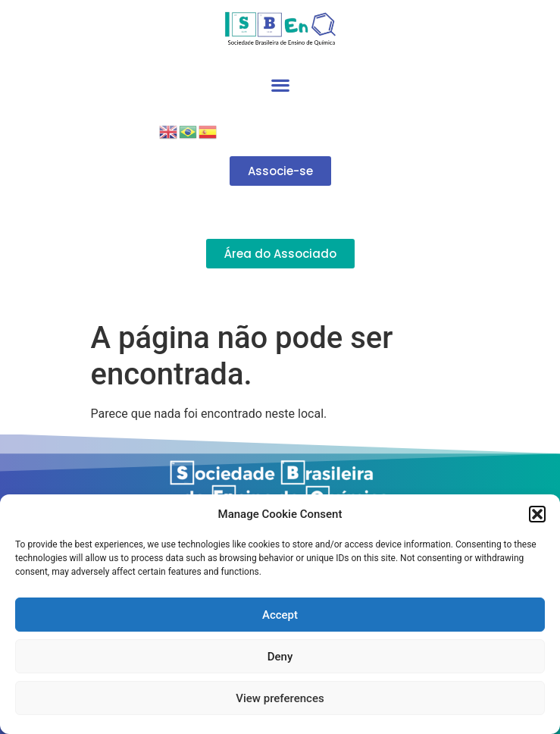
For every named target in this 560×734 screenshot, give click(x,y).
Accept (280, 615)
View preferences (280, 698)
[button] (537, 514)
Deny (280, 657)
